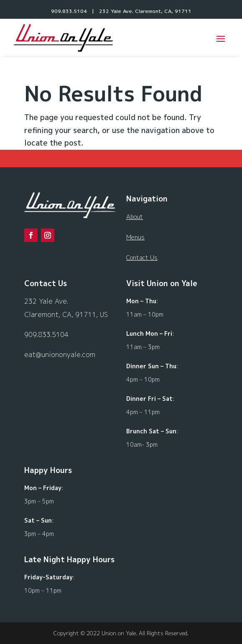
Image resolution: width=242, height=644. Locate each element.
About (135, 217)
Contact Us (142, 258)
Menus (135, 237)
